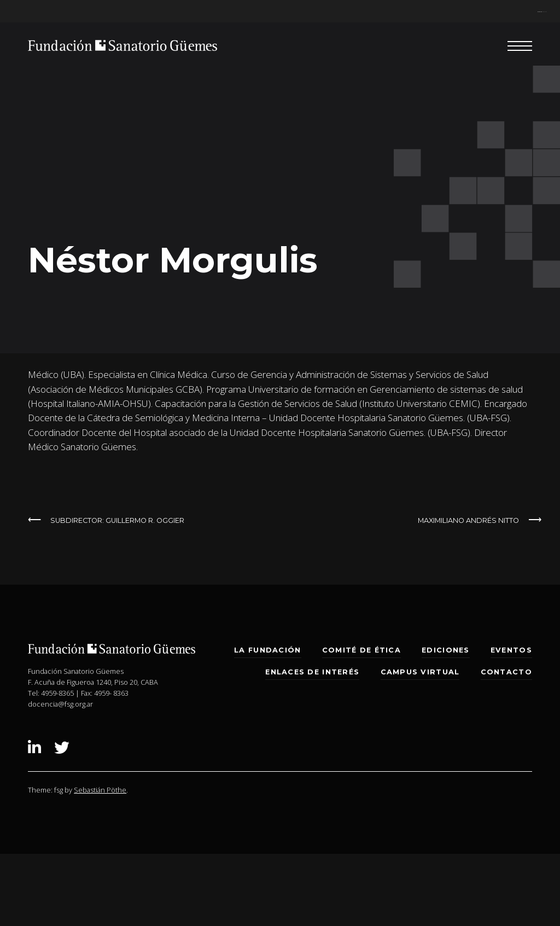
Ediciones (445, 650)
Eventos (511, 650)
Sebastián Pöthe (100, 790)
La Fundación (267, 650)
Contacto (506, 672)
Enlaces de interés (312, 672)
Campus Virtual (420, 672)
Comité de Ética (361, 650)
